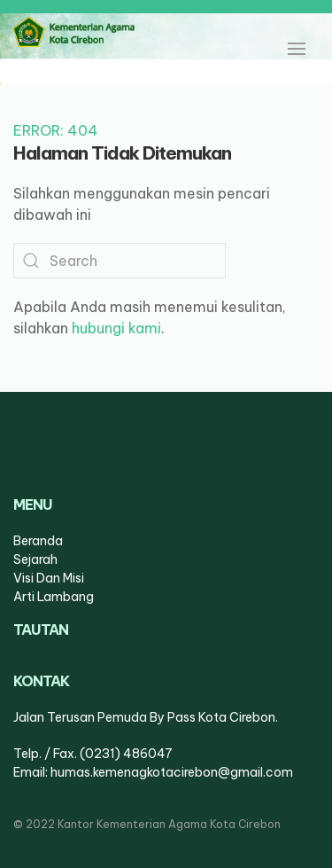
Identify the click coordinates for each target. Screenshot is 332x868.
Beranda (38, 541)
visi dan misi (49, 578)
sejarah (35, 559)
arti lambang (54, 597)
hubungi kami (116, 328)
